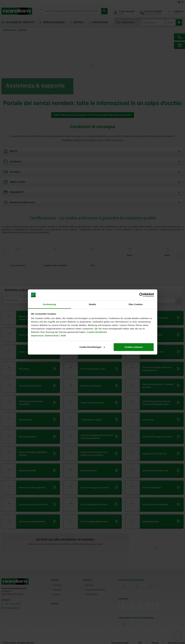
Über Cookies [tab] (136, 304)
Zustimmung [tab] (49, 304)
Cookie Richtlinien (97, 332)
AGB (63, 336)
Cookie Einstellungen (92, 347)
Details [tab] (93, 304)
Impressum (37, 336)
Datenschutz (52, 336)
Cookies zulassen (134, 347)
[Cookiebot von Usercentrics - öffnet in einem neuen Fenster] (141, 295)
